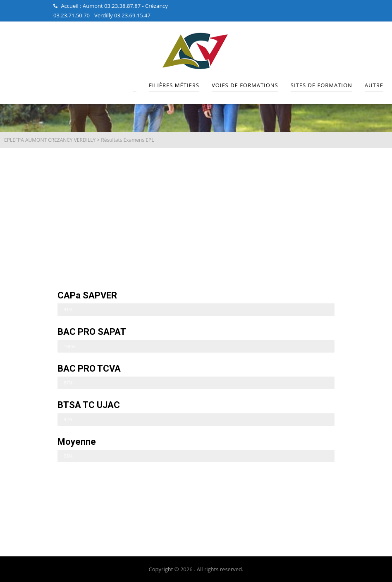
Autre (374, 85)
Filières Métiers (174, 85)
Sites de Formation (321, 85)
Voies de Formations (245, 85)
